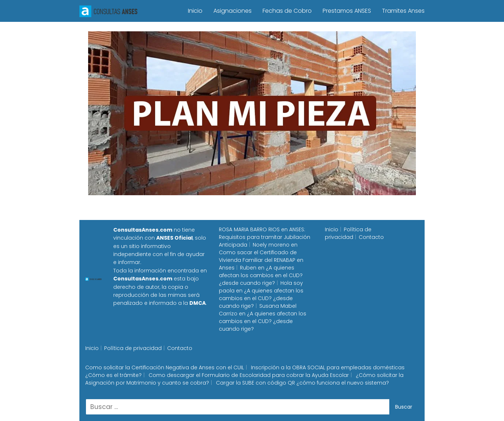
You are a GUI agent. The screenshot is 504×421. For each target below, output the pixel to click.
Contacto (371, 237)
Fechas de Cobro (287, 11)
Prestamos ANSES (347, 11)
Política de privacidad (348, 233)
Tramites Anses (403, 11)
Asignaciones (233, 11)
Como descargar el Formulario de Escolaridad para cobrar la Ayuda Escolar (249, 375)
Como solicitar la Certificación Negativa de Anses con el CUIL (165, 367)
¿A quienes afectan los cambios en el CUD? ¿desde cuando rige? (261, 275)
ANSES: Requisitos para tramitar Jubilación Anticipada (265, 237)
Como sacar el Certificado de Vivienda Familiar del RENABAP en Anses (261, 260)
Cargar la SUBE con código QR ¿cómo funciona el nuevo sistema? (302, 383)
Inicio (195, 11)
